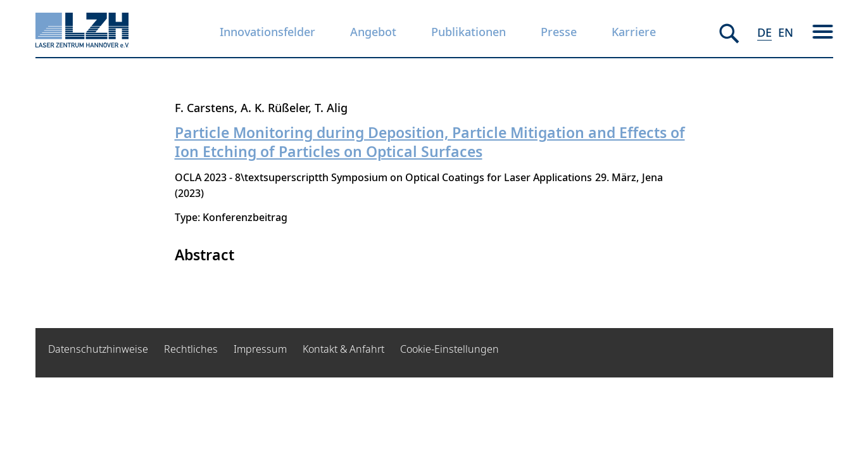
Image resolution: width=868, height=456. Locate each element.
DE (764, 32)
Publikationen (469, 32)
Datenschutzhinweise (98, 349)
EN (786, 32)
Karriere (634, 32)
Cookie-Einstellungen (450, 349)
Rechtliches (191, 349)
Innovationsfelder (267, 32)
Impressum (260, 349)
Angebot (373, 32)
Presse (559, 32)
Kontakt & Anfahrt (343, 349)
